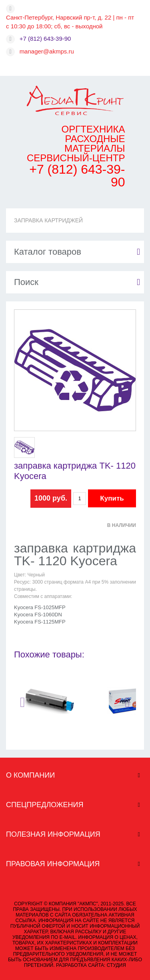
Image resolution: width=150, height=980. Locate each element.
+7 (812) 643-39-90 (45, 39)
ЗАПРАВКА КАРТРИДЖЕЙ (48, 220)
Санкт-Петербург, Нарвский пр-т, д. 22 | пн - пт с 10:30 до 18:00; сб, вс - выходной (70, 22)
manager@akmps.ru (47, 51)
